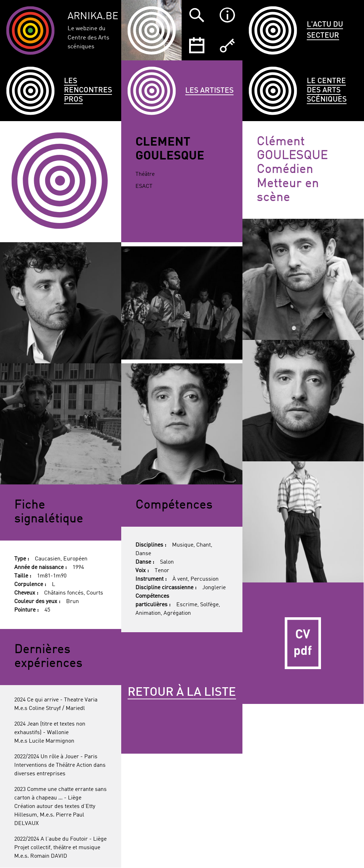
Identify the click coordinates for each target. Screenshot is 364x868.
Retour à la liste (182, 693)
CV (303, 643)
